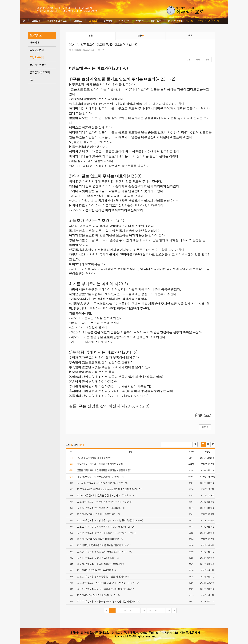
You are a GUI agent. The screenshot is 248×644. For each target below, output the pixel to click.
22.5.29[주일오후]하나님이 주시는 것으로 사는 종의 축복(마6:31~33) (110, 520)
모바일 (200, 21)
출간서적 (108, 21)
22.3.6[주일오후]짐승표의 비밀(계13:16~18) (98, 595)
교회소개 (36, 21)
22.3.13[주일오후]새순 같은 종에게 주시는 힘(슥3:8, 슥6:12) (106, 589)
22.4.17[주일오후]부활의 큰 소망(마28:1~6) (98, 558)
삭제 (198, 59)
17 (150, 610)
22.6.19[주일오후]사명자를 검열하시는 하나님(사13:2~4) (104, 502)
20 (168, 610)
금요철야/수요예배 (40, 72)
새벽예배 (34, 43)
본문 (91, 36)
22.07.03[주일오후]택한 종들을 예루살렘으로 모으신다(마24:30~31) (110, 489)
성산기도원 (156, 21)
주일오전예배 (37, 50)
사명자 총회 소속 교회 (57, 21)
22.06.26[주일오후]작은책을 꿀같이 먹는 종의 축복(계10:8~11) (107, 495)
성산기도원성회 (38, 65)
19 (162, 610)
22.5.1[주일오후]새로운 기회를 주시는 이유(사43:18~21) (104, 545)
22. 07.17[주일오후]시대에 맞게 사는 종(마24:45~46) (103, 483)
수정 (188, 59)
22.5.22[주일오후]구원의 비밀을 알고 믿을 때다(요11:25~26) (106, 527)
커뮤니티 (140, 21)
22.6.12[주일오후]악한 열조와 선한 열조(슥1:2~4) (101, 508)
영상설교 (78, 21)
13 (125, 610)
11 (112, 610)
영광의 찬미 (124, 21)
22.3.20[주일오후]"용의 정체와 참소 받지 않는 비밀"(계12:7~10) (108, 583)
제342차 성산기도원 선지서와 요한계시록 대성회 (100, 464)
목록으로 (205, 427)
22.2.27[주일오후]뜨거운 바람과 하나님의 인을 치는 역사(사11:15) (109, 601)
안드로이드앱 (213, 21)
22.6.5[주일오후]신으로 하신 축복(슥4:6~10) (98, 514)
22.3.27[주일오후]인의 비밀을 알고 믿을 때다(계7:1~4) (103, 577)
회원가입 (189, 21)
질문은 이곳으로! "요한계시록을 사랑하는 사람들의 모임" (104, 470)
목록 (190, 36)
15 (137, 610)
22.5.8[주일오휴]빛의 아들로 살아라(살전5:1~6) (100, 539)
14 (131, 610)
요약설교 (93, 21)
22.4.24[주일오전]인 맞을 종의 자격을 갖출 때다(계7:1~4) (104, 552)
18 (156, 610)
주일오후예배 (37, 57)
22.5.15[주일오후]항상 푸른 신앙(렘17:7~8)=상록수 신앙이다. (107, 533)
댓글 (140, 36)
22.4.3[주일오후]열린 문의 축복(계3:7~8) (97, 570)
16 (144, 610)
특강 (32, 80)
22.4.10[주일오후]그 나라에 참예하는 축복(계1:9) (100, 564)
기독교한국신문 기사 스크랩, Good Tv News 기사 (100, 477)
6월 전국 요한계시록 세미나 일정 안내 (95, 458)
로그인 (178, 21)
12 (119, 610)
